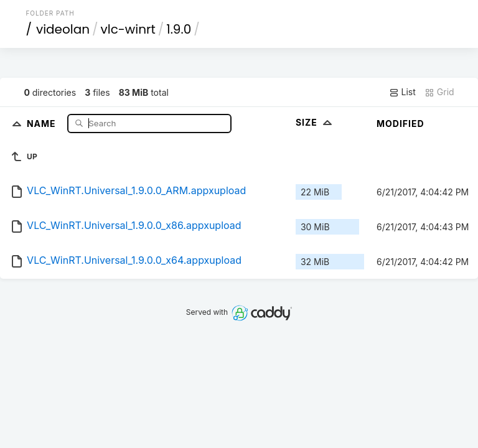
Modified (401, 124)
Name (43, 123)
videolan (63, 29)
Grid (439, 92)
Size (315, 122)
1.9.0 (179, 29)
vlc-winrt (128, 29)
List (402, 92)
